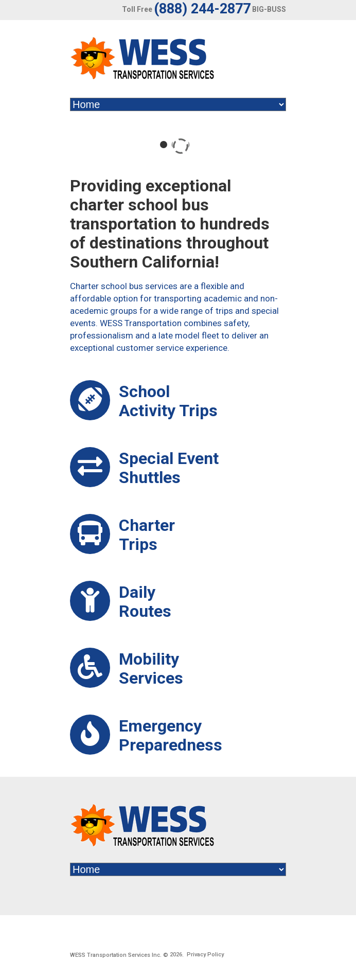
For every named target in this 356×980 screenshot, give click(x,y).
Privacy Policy (205, 955)
